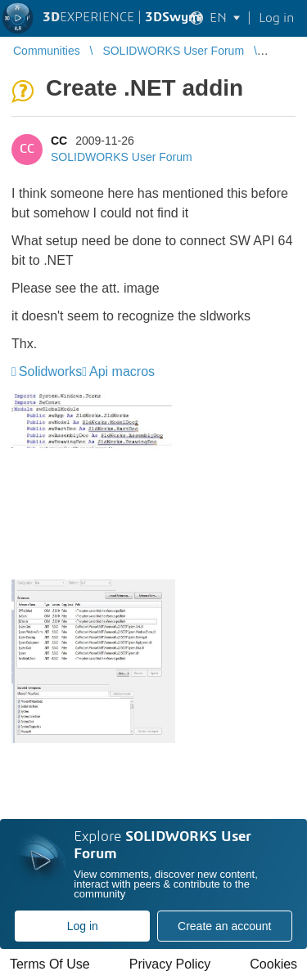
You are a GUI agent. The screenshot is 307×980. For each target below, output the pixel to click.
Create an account (224, 926)
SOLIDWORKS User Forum (122, 157)
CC (59, 141)
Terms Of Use (50, 964)
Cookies (273, 964)
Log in (83, 926)
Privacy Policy (170, 964)
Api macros (122, 371)
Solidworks (50, 371)
